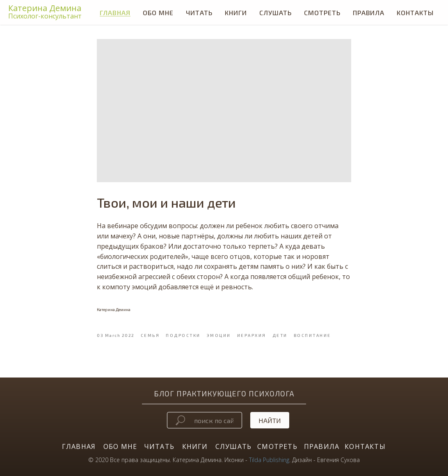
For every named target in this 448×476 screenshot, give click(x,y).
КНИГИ (236, 13)
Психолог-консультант (45, 16)
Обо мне (158, 13)
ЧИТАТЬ (199, 13)
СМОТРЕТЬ (322, 13)
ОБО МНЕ (120, 446)
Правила (369, 13)
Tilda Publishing (269, 460)
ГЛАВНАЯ (79, 446)
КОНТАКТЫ (365, 446)
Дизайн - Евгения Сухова (326, 460)
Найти (270, 420)
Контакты (415, 13)
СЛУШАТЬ (275, 13)
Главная (115, 13)
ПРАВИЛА (322, 446)
